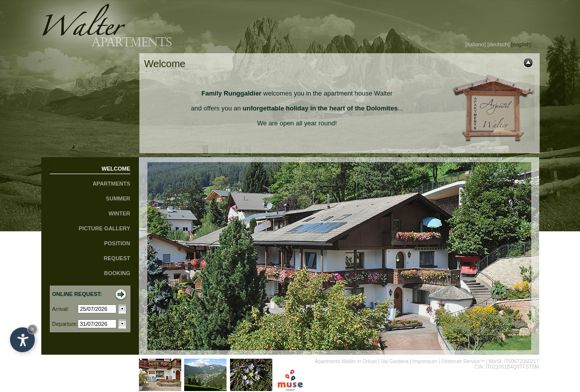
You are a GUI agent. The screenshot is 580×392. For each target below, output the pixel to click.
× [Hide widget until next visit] (32, 329)
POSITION (117, 243)
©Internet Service (460, 361)
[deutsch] (499, 44)
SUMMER (118, 198)
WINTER (119, 213)
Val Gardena (395, 361)
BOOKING (117, 273)
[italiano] (476, 44)
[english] (522, 44)
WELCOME (116, 169)
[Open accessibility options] (22, 340)
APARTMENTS (112, 184)
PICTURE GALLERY (105, 228)
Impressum (425, 361)
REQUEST (117, 258)
